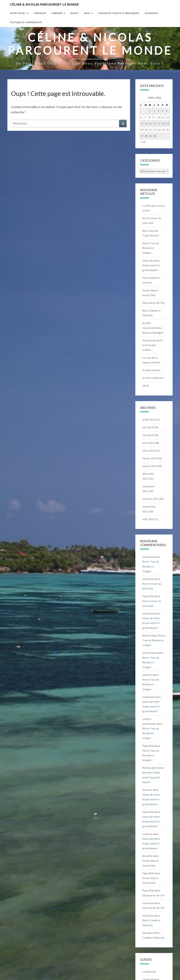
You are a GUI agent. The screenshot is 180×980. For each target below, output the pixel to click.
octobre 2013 (150, 499)
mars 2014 (149, 451)
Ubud (145, 386)
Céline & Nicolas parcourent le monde (44, 4)
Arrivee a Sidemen (153, 378)
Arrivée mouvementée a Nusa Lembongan (153, 328)
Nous (87, 13)
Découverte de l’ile (153, 303)
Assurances (152, 13)
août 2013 (148, 519)
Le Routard (149, 972)
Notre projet (18, 13)
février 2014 (149, 458)
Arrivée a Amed (151, 370)
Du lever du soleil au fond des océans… (152, 345)
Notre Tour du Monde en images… (151, 248)
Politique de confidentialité (26, 22)
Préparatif (40, 13)
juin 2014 (148, 427)
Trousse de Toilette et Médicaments (119, 13)
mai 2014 (148, 435)
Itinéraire (57, 13)
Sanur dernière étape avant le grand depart (151, 265)
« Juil (143, 142)
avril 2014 (148, 443)
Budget (75, 13)
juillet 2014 (149, 420)
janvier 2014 (150, 466)
